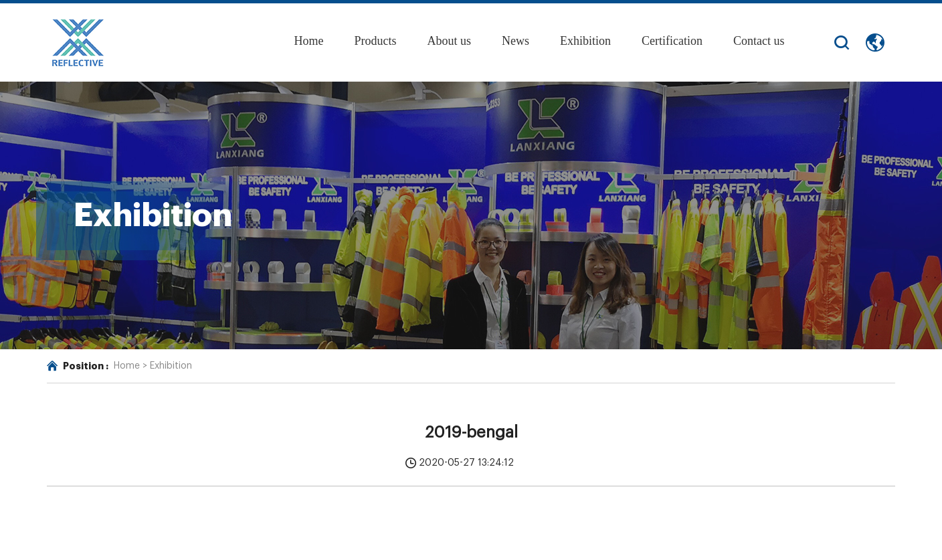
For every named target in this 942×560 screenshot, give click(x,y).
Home (308, 41)
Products (375, 41)
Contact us (759, 41)
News (515, 41)
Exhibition (585, 41)
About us (449, 41)
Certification (672, 41)
